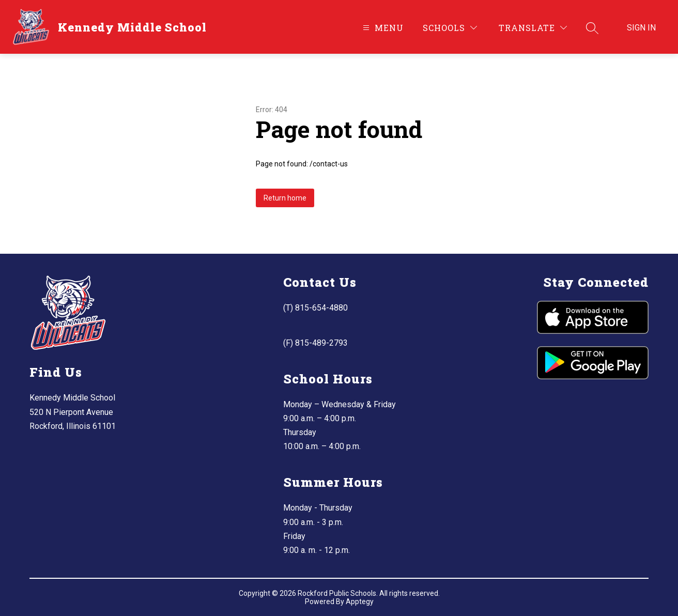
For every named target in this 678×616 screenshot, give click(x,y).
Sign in (641, 28)
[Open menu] (382, 28)
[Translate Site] (533, 28)
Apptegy (360, 602)
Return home (285, 198)
